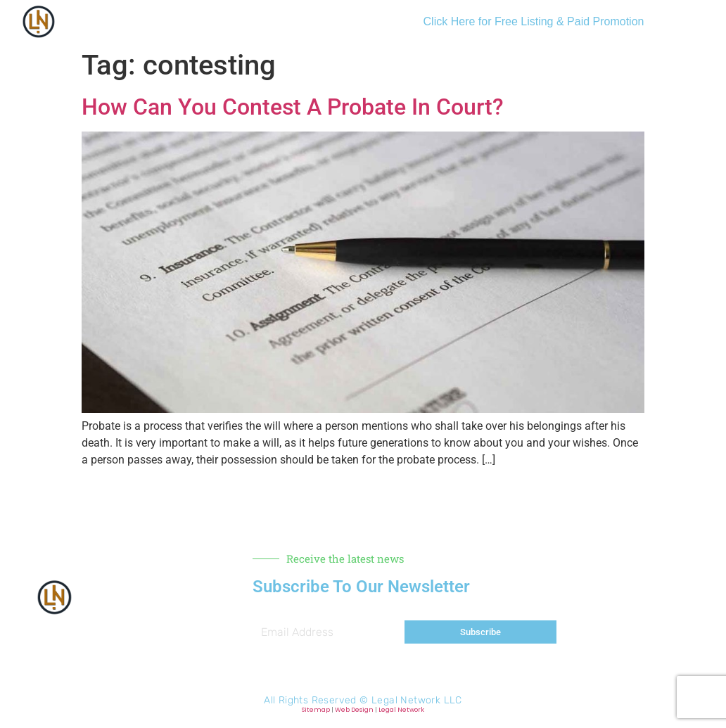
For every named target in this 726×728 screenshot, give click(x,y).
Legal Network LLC (417, 700)
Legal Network (401, 710)
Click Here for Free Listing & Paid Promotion (534, 21)
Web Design (354, 710)
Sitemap (316, 710)
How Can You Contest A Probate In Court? (293, 107)
